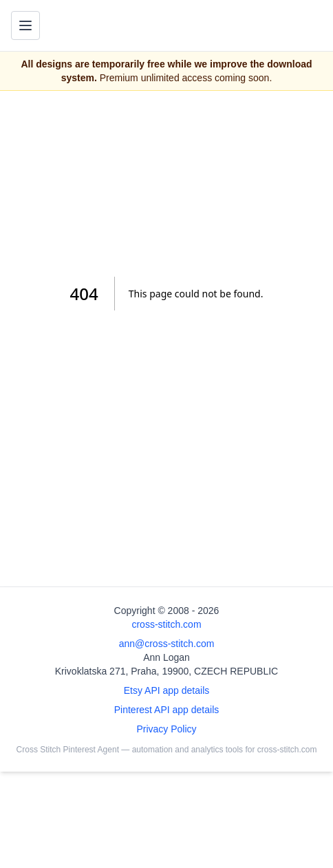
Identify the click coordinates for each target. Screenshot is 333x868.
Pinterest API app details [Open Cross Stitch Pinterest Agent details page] (167, 710)
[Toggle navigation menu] (25, 25)
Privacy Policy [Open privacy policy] (166, 729)
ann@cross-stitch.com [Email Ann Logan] (167, 644)
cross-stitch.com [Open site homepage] (166, 624)
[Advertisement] (167, 184)
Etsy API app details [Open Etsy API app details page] (167, 690)
